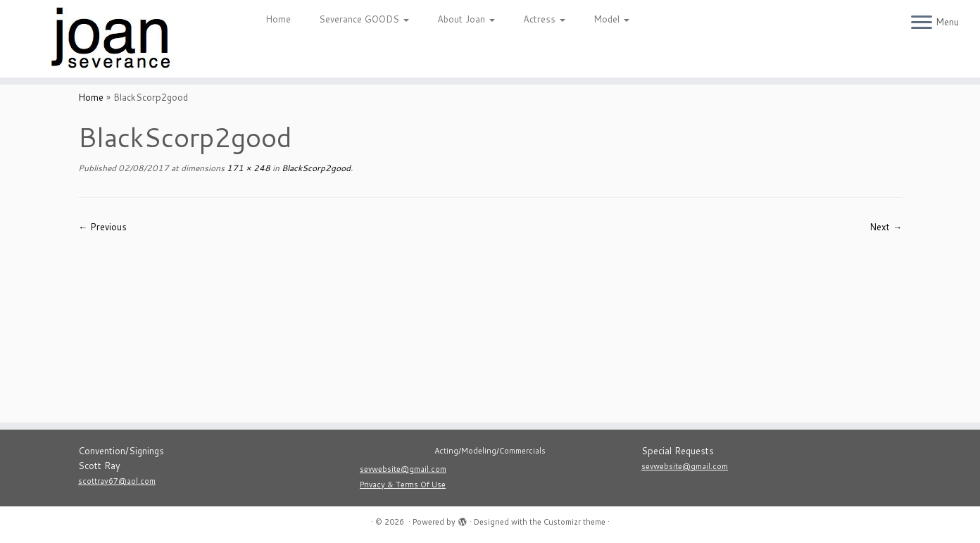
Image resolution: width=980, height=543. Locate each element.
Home (278, 19)
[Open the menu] (922, 23)
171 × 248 (247, 168)
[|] (113, 39)
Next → (886, 227)
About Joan (466, 19)
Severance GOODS (364, 19)
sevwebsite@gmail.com (403, 469)
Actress (544, 19)
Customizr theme (574, 522)
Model (611, 19)
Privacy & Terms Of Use (403, 485)
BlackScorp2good (315, 168)
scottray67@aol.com (117, 481)
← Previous (102, 227)
